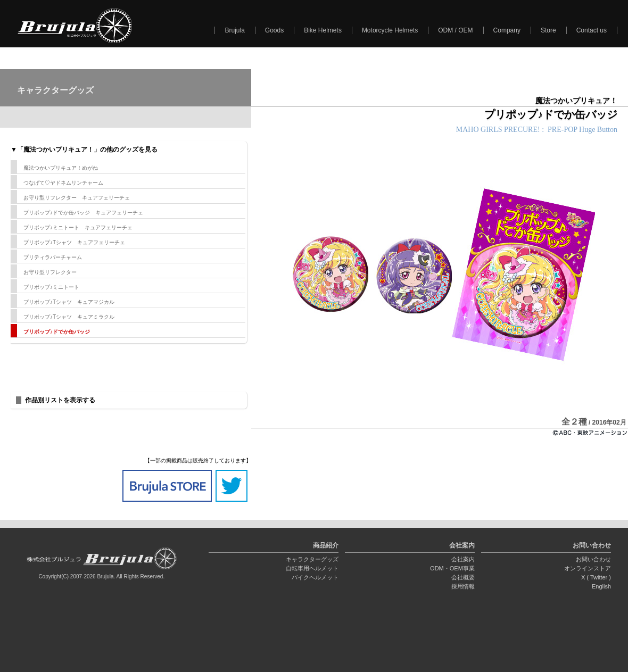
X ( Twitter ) (596, 577)
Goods (274, 30)
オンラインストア (588, 568)
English (601, 586)
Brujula (234, 30)
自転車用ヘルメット (312, 568)
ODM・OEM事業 (452, 568)
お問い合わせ (593, 559)
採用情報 (463, 586)
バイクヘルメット (315, 577)
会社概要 (463, 577)
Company (507, 30)
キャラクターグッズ (312, 559)
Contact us (592, 30)
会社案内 (463, 559)
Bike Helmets (323, 30)
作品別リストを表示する (60, 400)
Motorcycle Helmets (390, 30)
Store (548, 30)
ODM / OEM (455, 30)
